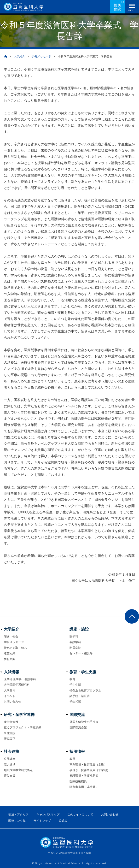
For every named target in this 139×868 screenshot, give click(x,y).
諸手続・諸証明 (80, 696)
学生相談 (75, 701)
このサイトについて (80, 814)
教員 (72, 759)
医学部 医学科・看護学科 (20, 679)
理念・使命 (11, 636)
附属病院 (117, 7)
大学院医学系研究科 (17, 685)
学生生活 (75, 685)
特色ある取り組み (15, 648)
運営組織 (10, 653)
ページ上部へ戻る (132, 616)
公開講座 (10, 759)
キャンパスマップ (48, 814)
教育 (72, 679)
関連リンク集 (17, 821)
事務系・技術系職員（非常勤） (90, 770)
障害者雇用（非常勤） (84, 787)
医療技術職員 (78, 781)
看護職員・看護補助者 (84, 776)
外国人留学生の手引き (84, 722)
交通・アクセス (18, 814)
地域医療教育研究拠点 (18, 770)
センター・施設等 (81, 653)
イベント (10, 696)
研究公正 (10, 739)
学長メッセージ (41, 56)
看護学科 (75, 642)
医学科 (74, 636)
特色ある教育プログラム (85, 690)
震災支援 (10, 776)
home (6, 56)
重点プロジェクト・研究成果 (23, 727)
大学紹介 (19, 56)
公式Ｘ (63, 821)
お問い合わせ (12, 701)
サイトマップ (42, 821)
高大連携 (10, 765)
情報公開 (10, 659)
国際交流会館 (78, 727)
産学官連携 (11, 722)
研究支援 (10, 733)
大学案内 (10, 690)
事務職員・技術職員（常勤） (88, 765)
